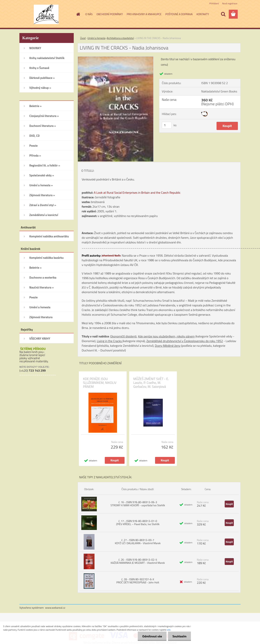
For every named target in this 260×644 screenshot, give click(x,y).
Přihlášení (214, 3)
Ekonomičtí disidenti (123, 336)
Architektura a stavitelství (120, 38)
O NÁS (89, 14)
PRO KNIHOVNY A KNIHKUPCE (144, 14)
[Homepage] (78, 14)
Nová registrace (230, 3)
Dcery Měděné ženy (168, 346)
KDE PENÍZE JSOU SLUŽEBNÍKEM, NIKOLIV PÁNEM (100, 383)
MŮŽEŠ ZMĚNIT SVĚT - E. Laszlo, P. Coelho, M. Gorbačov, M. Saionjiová (151, 383)
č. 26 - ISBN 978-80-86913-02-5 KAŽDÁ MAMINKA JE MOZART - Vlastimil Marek (138, 561)
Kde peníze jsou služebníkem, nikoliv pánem (166, 336)
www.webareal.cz (55, 608)
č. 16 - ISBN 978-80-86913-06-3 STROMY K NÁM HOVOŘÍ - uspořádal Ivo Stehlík (138, 504)
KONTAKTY (203, 14)
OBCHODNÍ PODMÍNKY (110, 14)
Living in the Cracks (110, 341)
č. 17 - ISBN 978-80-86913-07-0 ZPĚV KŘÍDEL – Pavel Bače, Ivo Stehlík (138, 522)
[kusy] (167, 125)
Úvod (83, 38)
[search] (223, 14)
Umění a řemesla (96, 38)
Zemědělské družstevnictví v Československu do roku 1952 (185, 341)
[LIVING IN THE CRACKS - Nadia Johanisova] (116, 58)
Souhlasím (179, 636)
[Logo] (46, 14)
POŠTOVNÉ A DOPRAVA (179, 14)
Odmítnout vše (151, 636)
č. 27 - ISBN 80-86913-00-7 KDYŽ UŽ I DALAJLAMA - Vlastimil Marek (138, 542)
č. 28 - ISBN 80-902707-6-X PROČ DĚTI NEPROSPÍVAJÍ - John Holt (138, 581)
